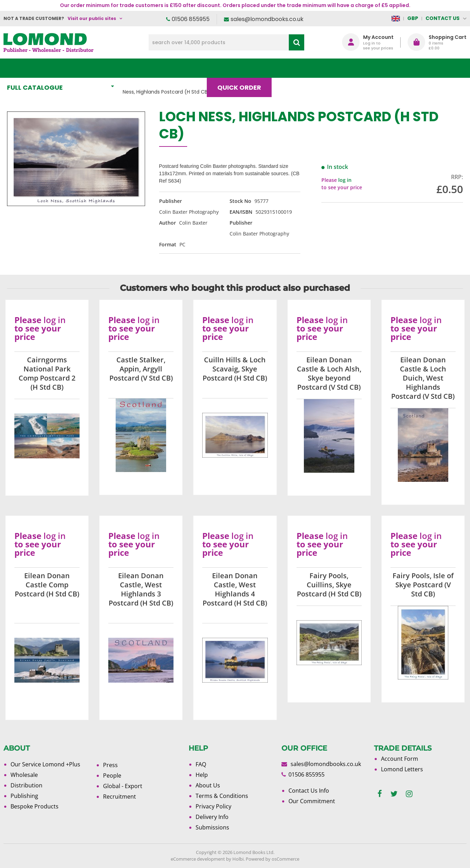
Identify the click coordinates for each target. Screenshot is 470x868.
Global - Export (123, 786)
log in (345, 180)
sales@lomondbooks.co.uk (267, 19)
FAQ (201, 764)
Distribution (26, 785)
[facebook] (380, 794)
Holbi (238, 859)
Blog (294, 68)
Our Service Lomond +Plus (45, 764)
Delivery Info (212, 817)
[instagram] (409, 794)
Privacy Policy (213, 806)
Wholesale (24, 775)
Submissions (212, 827)
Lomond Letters (402, 769)
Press (110, 765)
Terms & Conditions (222, 796)
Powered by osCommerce (273, 859)
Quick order (242, 68)
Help (202, 775)
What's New (156, 68)
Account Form (400, 759)
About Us (340, 68)
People (112, 775)
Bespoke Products (35, 806)
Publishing (24, 796)
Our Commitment (312, 801)
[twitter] (394, 794)
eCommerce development (198, 859)
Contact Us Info (309, 791)
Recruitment (120, 797)
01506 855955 (191, 19)
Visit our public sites (92, 18)
